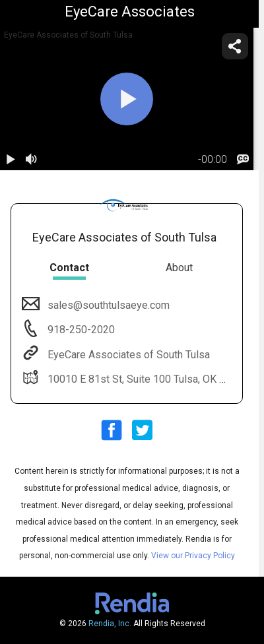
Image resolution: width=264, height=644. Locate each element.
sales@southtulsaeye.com (107, 305)
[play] (127, 99)
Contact (69, 268)
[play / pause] (11, 160)
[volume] (32, 160)
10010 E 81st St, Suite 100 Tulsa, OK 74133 (147, 379)
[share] (235, 46)
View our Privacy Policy (193, 556)
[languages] (243, 160)
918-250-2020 (80, 330)
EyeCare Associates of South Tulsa (127, 355)
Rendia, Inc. (110, 624)
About (179, 268)
